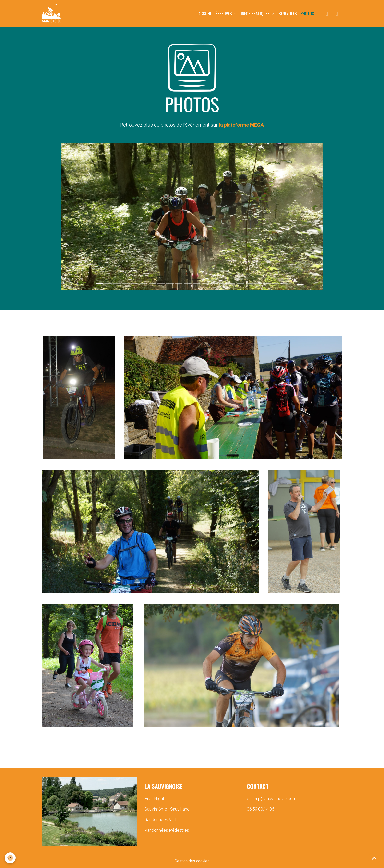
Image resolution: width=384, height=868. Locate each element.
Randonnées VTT (161, 820)
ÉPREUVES (224, 13)
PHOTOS (307, 13)
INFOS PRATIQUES (256, 13)
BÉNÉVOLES (288, 13)
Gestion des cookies (192, 861)
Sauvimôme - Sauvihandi (168, 809)
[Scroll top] (374, 858)
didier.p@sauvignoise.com (272, 799)
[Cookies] (10, 858)
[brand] (53, 14)
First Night (154, 799)
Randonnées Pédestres (167, 830)
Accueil (205, 13)
